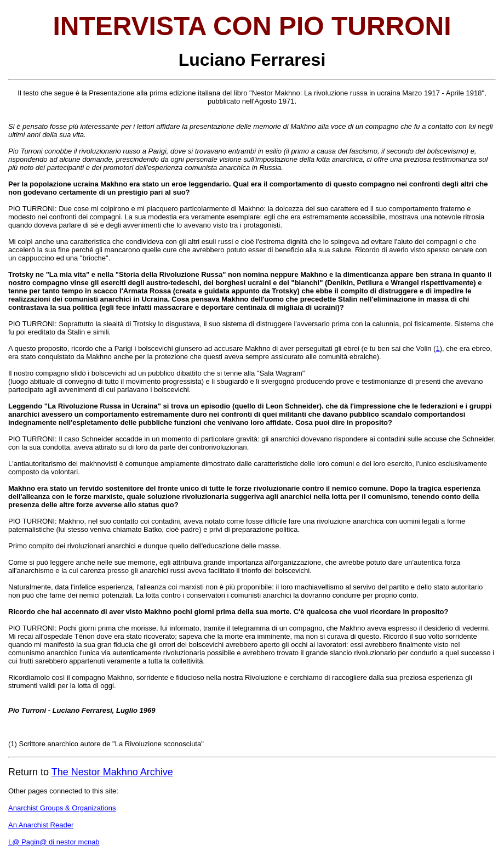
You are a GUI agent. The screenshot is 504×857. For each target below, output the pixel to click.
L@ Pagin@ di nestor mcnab (54, 842)
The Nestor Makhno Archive (112, 772)
